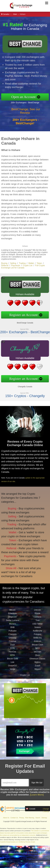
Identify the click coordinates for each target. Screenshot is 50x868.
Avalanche (37, 633)
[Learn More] (37, 795)
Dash (12, 647)
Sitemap (44, 818)
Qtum (37, 658)
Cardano (37, 619)
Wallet (31, 263)
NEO (38, 651)
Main (15, 14)
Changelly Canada (22, 385)
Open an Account (26, 97)
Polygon (37, 637)
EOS (12, 651)
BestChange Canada (22, 321)
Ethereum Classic (37, 661)
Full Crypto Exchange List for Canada (23, 267)
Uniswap (12, 640)
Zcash (37, 668)
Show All (10, 566)
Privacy (22, 818)
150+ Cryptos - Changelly (22, 394)
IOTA (12, 658)
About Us (6, 818)
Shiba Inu (37, 640)
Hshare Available (22, 295)
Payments (16, 265)
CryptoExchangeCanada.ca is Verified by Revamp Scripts (18, 842)
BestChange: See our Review (26, 113)
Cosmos (13, 644)
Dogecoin (12, 619)
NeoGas (13, 654)
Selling (13, 263)
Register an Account (21, 314)
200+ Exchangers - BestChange (27, 102)
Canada (6, 14)
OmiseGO (12, 668)
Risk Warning (30, 818)
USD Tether (37, 626)
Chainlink (12, 637)
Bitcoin (12, 612)
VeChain (38, 654)
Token (39, 263)
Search (38, 818)
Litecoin (37, 612)
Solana (37, 630)
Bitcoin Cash (37, 647)
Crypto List (28, 265)
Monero (12, 626)
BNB (13, 630)
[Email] (15, 783)
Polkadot (12, 633)
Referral (5, 265)
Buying (4, 263)
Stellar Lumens (13, 623)
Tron (37, 623)
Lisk (12, 665)
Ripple (37, 616)
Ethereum (12, 616)
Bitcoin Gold (12, 661)
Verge (12, 671)
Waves (37, 671)
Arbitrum (37, 644)
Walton (37, 665)
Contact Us (14, 818)
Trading (22, 263)
